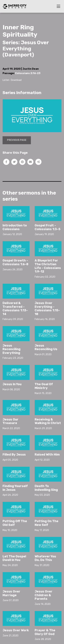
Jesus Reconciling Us (46, 347)
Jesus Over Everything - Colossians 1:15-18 (47, 309)
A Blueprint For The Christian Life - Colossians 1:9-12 (48, 266)
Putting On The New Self (47, 523)
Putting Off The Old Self (15, 523)
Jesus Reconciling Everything (12, 349)
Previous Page (17, 140)
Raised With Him (47, 455)
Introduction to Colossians (15, 227)
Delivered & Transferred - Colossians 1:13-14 (15, 309)
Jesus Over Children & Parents (44, 595)
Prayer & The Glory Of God (45, 632)
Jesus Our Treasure (10, 421)
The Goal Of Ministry (44, 386)
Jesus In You (12, 384)
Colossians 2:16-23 (28, 73)
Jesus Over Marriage (11, 593)
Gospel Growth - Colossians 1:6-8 (15, 262)
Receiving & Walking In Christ (48, 421)
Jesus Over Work (16, 630)
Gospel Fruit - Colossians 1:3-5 (48, 227)
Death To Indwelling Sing (46, 488)
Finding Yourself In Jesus (15, 488)
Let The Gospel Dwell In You (14, 558)
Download (16, 80)
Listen (6, 80)
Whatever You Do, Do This (45, 558)
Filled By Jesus (14, 455)
